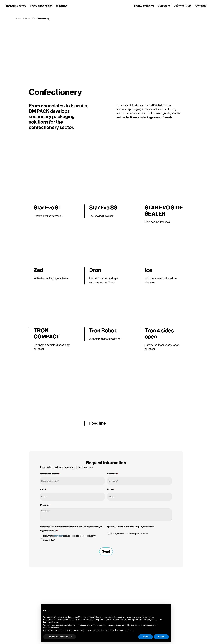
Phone (111, 489)
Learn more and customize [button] (60, 637)
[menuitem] (167, 4)
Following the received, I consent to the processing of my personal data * (70, 538)
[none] (167, 4)
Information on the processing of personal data (67, 467)
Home (18, 19)
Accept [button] (161, 637)
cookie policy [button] (54, 622)
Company (113, 474)
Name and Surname (50, 474)
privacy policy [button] (126, 617)
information (58, 536)
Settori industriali (29, 19)
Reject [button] (145, 637)
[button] (167, 609)
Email (44, 489)
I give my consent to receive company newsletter (129, 534)
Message (45, 505)
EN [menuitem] (165, 4)
